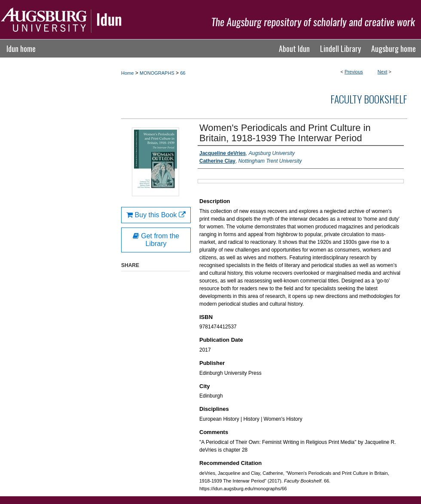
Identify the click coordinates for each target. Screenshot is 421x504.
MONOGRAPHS (157, 73)
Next (383, 72)
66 (183, 73)
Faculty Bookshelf (369, 99)
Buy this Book (156, 215)
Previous (354, 72)
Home (127, 73)
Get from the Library (156, 240)
